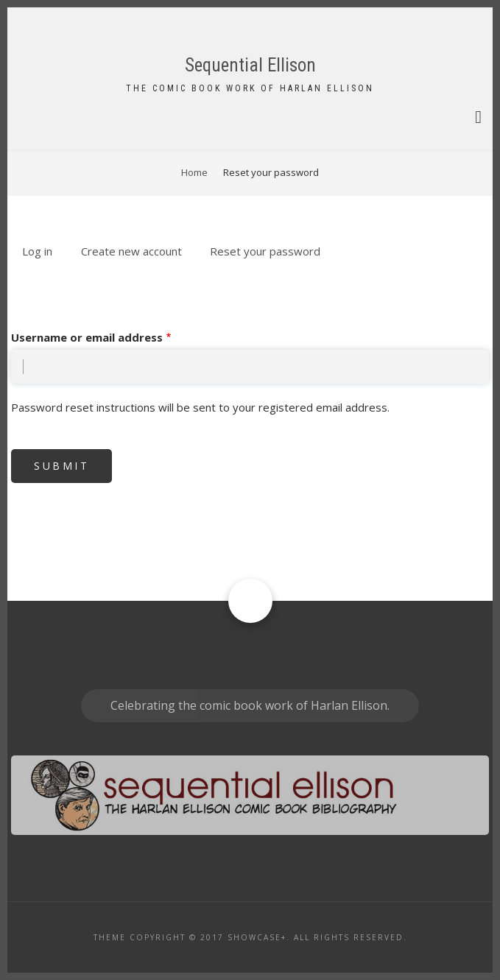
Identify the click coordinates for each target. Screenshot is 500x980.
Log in (37, 251)
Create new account (131, 251)
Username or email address (87, 337)
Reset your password (271, 252)
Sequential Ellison (250, 65)
